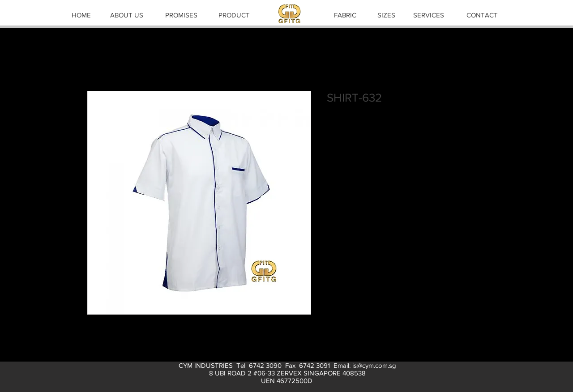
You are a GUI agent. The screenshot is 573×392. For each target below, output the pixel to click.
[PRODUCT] (234, 15)
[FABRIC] (345, 15)
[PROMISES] (181, 15)
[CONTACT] (482, 15)
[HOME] (81, 15)
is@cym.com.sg (374, 365)
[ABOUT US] (127, 15)
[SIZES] (386, 15)
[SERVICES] (428, 15)
